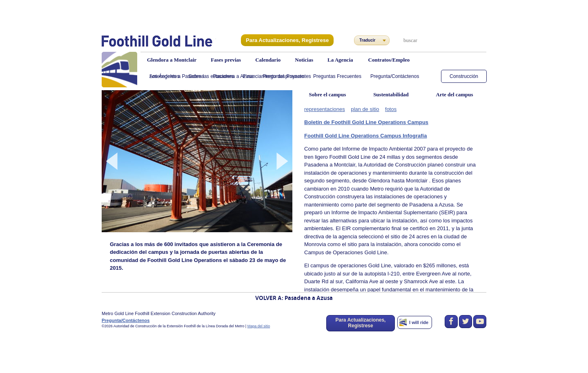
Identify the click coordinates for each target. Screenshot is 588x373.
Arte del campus (455, 94)
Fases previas (226, 60)
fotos (384, 109)
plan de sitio (360, 109)
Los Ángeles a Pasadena (177, 76)
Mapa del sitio (259, 326)
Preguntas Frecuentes (287, 76)
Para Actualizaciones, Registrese (284, 40)
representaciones (323, 109)
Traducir (367, 40)
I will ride (419, 322)
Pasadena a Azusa (233, 76)
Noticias (304, 60)
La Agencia (340, 60)
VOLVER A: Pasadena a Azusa (294, 299)
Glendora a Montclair (172, 60)
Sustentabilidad (391, 94)
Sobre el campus (328, 94)
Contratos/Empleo (389, 60)
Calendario (268, 60)
